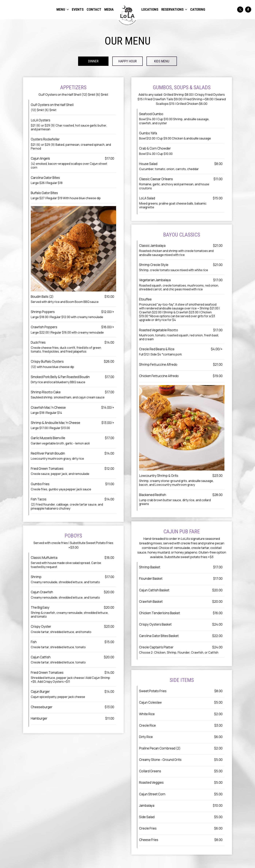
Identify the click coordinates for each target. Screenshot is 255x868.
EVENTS (78, 9)
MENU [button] (63, 9)
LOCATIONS (150, 9)
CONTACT (94, 9)
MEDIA (109, 9)
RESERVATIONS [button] (174, 9)
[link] (127, 15)
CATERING (198, 9)
